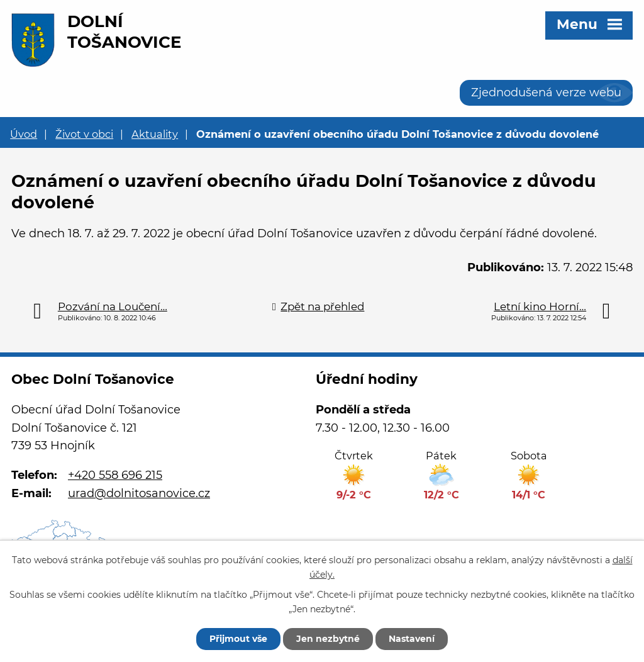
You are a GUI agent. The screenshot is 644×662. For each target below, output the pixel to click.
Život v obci (84, 134)
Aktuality (155, 134)
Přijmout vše (238, 639)
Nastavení (412, 639)
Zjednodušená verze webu (546, 93)
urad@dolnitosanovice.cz (139, 493)
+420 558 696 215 (115, 475)
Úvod (24, 134)
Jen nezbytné (328, 639)
